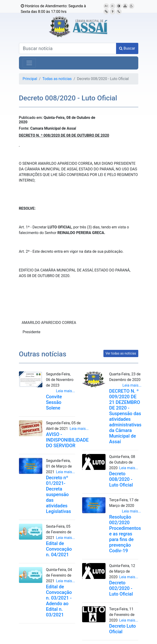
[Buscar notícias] (68, 48)
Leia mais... (65, 391)
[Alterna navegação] (29, 63)
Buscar (127, 48)
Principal (30, 79)
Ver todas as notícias (121, 353)
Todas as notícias (57, 79)
